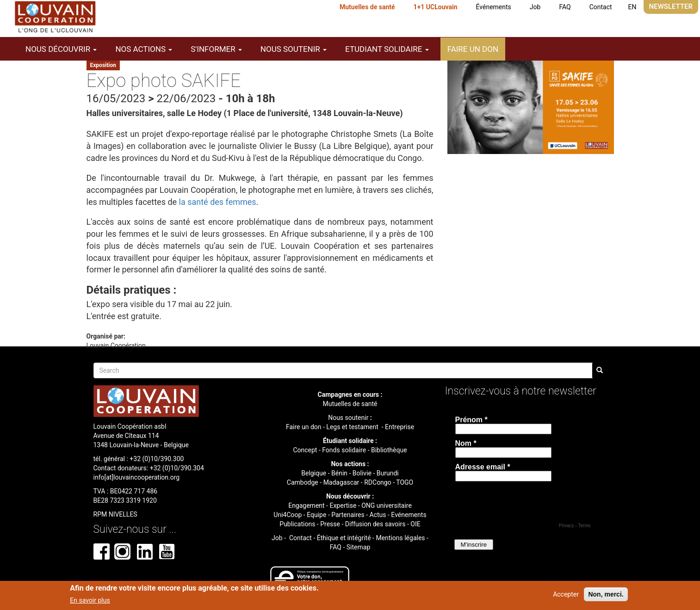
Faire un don (473, 49)
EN (632, 7)
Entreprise (400, 427)
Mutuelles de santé (367, 7)
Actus (378, 515)
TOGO (405, 482)
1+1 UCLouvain (436, 7)
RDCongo (378, 482)
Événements (494, 7)
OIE (415, 524)
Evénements (409, 515)
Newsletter (671, 6)
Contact (601, 7)
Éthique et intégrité (344, 538)
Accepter (566, 594)
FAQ (565, 7)
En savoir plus (90, 600)
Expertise (343, 505)
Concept (305, 450)
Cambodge (303, 482)
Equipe (316, 515)
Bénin (339, 473)
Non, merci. (606, 594)
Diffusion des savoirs (375, 524)
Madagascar (341, 482)
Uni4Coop (288, 515)
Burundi (388, 473)
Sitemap (358, 547)
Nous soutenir (348, 418)
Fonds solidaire (344, 450)
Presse (330, 524)
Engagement (306, 505)
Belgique (314, 473)
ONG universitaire (387, 505)
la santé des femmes (218, 202)
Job (535, 7)
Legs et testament (353, 427)
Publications (297, 524)
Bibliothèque (389, 450)
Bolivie (362, 473)
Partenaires (348, 515)
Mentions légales (400, 538)
